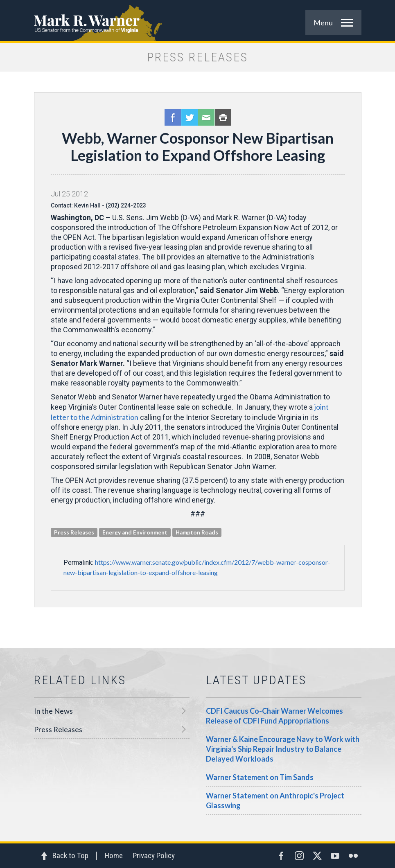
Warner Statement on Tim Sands (260, 777)
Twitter (190, 117)
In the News (53, 711)
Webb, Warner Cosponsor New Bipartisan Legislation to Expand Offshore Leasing (198, 147)
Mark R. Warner (198, 20)
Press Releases (58, 729)
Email (206, 117)
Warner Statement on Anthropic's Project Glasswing (275, 800)
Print (223, 117)
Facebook (173, 117)
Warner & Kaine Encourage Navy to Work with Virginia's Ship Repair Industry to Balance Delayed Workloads (283, 749)
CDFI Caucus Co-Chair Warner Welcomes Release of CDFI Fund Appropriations (274, 716)
